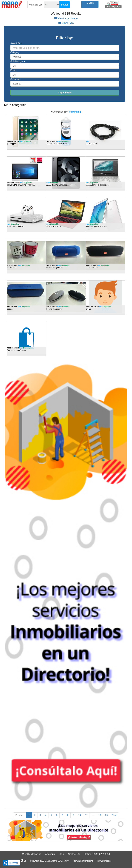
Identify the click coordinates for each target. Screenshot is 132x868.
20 (106, 815)
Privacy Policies (104, 861)
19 (100, 815)
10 (80, 815)
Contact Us (74, 854)
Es (23, 861)
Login (90, 3)
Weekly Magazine (32, 854)
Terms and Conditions (83, 861)
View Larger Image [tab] (66, 18)
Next (114, 815)
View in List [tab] (66, 23)
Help (61, 854)
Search (65, 5)
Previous (20, 815)
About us (50, 854)
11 (86, 815)
